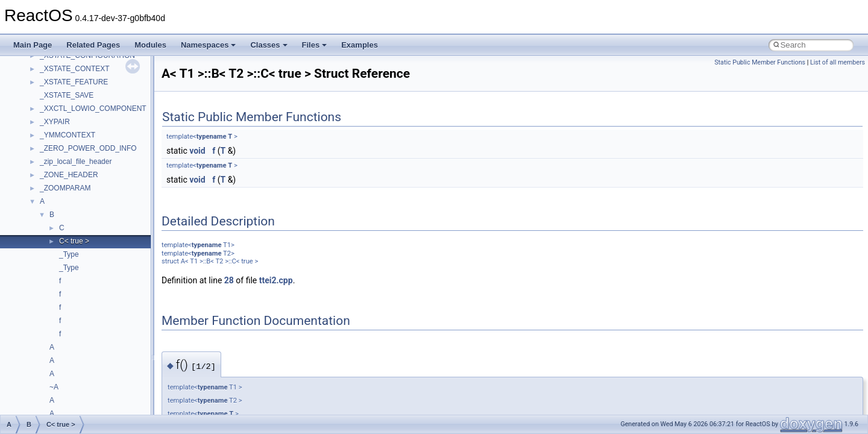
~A (54, 387)
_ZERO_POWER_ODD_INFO (88, 148)
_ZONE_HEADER (69, 175)
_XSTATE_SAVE (67, 95)
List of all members (838, 62)
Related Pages (93, 45)
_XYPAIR (55, 122)
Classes (269, 45)
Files (315, 45)
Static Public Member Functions (760, 62)
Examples (360, 45)
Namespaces (209, 45)
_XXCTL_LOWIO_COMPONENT (93, 108)
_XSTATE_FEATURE (74, 82)
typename (212, 137)
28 (229, 280)
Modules (150, 45)
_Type (69, 254)
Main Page (33, 45)
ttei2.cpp (276, 280)
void (197, 151)
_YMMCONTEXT (68, 135)
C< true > (74, 241)
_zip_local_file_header (76, 162)
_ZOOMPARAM (65, 188)
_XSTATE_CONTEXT (75, 69)
